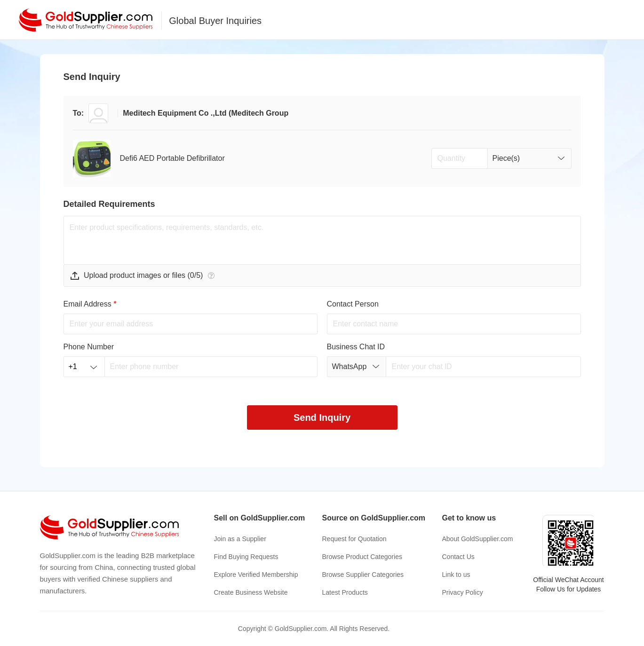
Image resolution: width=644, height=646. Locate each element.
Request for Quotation (354, 539)
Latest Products (345, 592)
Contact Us (458, 557)
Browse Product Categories (362, 557)
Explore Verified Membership (256, 575)
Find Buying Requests (246, 557)
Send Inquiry (322, 418)
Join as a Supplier (240, 539)
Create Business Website (251, 592)
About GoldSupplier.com (478, 539)
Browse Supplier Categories (363, 575)
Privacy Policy (463, 592)
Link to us (456, 575)
